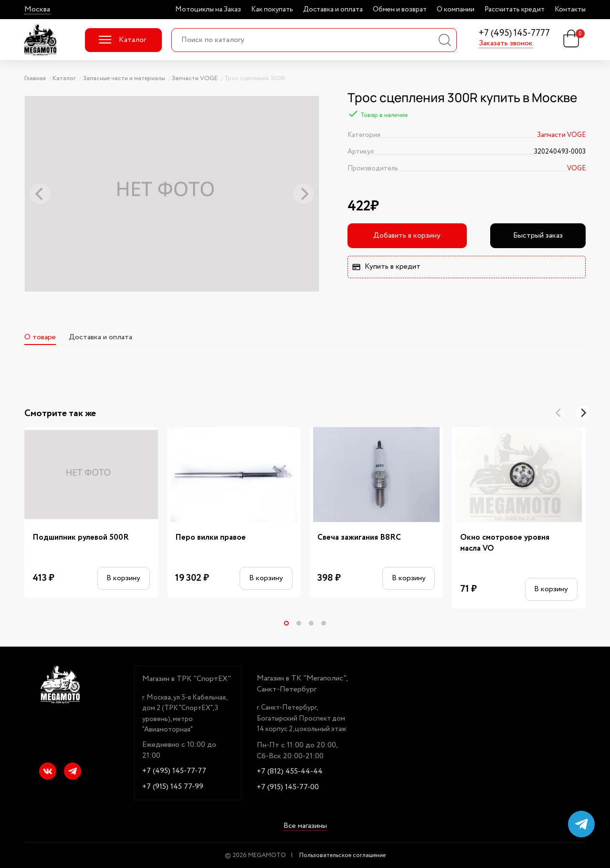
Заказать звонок (506, 43)
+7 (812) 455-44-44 (290, 772)
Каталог (122, 40)
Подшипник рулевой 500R (81, 538)
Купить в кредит (386, 267)
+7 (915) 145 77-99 (173, 787)
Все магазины (305, 826)
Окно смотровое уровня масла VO (505, 543)
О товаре (40, 337)
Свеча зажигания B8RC (359, 538)
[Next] (583, 413)
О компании (456, 10)
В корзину (123, 578)
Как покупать (272, 10)
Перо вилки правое (210, 538)
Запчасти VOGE (561, 135)
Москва (37, 10)
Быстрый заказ (538, 235)
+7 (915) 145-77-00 (288, 787)
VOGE (576, 168)
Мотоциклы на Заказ (208, 10)
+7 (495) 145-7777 (514, 34)
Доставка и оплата (333, 10)
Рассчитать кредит (515, 10)
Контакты (570, 10)
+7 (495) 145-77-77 (174, 771)
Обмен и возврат (400, 10)
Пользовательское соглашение (342, 855)
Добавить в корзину (407, 235)
